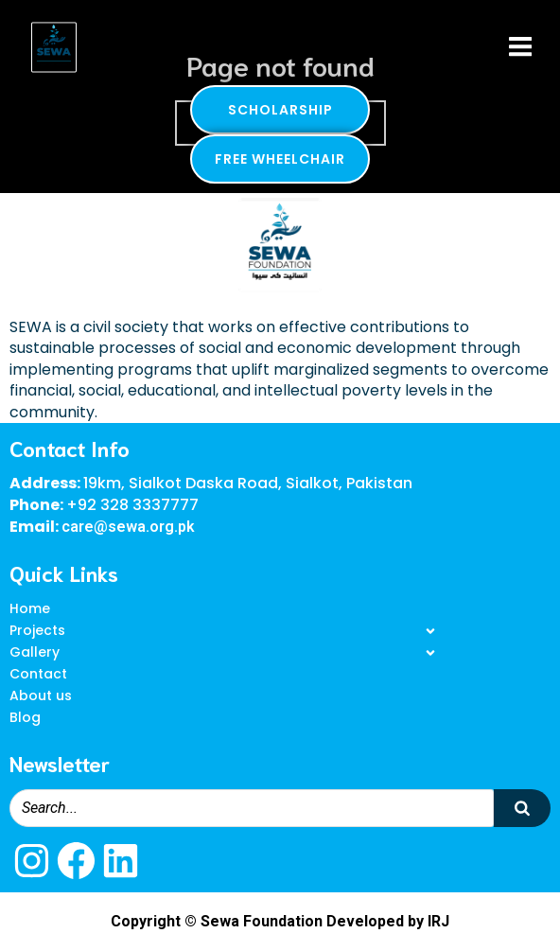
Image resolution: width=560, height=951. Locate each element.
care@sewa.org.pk (128, 527)
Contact (38, 674)
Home (30, 608)
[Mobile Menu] (520, 47)
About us (41, 696)
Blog (25, 717)
